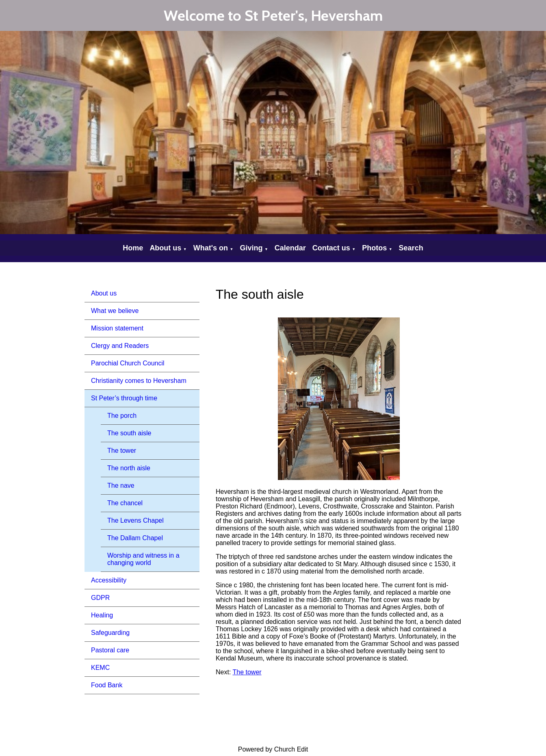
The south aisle (129, 433)
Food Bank (107, 685)
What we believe (115, 311)
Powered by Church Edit (273, 749)
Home (133, 248)
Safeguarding (110, 633)
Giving (251, 248)
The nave (121, 486)
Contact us (331, 248)
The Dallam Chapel (135, 538)
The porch (122, 416)
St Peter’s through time (124, 398)
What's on (211, 248)
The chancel (125, 503)
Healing (102, 615)
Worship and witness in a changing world (143, 559)
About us (165, 248)
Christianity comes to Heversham (139, 381)
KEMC (100, 668)
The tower (122, 451)
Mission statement (117, 328)
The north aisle (129, 468)
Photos (374, 248)
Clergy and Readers (120, 346)
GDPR (100, 598)
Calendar (290, 248)
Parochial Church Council (128, 363)
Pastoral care (110, 650)
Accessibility (109, 580)
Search (411, 248)
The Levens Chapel (135, 520)
